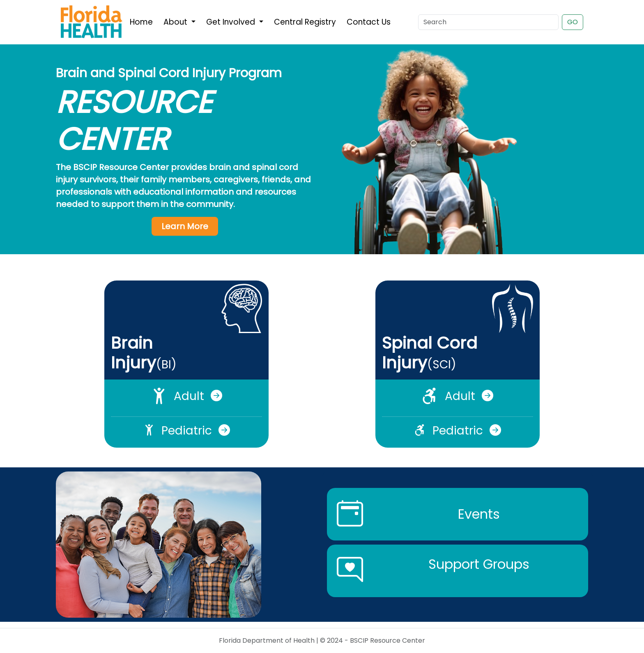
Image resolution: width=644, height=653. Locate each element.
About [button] (176, 22)
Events (479, 514)
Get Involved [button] (232, 22)
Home (141, 22)
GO (573, 22)
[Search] (488, 22)
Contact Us (369, 22)
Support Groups (479, 564)
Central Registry (305, 22)
